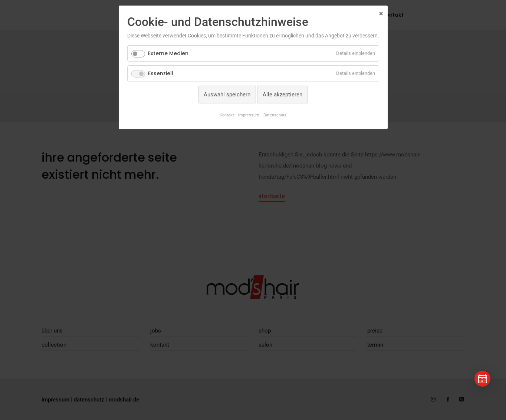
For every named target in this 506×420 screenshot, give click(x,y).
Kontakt (227, 115)
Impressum (249, 115)
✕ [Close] (381, 14)
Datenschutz (275, 115)
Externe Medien (168, 53)
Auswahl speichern (227, 95)
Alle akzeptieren (282, 95)
